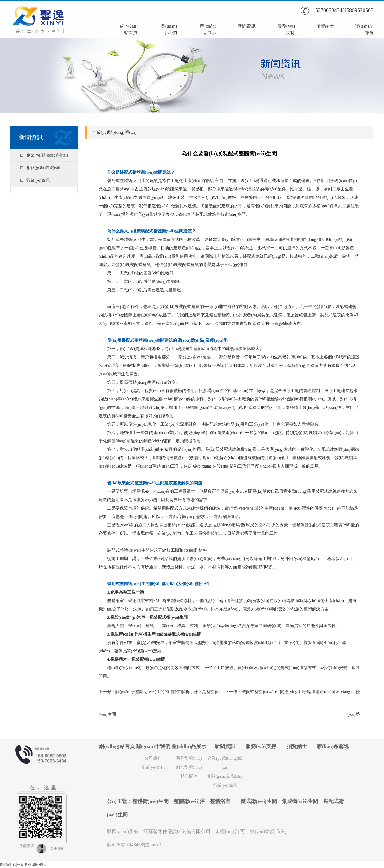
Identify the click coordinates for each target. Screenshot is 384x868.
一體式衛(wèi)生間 (256, 801)
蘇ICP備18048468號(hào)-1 (134, 845)
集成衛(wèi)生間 (300, 801)
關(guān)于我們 (169, 29)
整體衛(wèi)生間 (150, 801)
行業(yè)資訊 (38, 180)
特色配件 (189, 776)
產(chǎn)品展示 (208, 29)
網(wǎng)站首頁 (129, 29)
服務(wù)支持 (286, 29)
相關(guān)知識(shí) (44, 168)
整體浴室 (220, 801)
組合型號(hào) (189, 767)
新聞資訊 (247, 26)
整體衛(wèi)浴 (189, 801)
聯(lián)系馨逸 (364, 29)
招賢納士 (325, 26)
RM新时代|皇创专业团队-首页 (24, 864)
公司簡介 (153, 758)
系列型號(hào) (189, 758)
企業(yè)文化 (153, 767)
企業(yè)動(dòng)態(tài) (47, 155)
